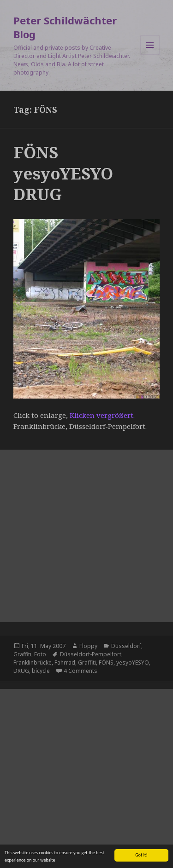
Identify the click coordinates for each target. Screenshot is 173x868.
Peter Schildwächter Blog (65, 27)
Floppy (88, 646)
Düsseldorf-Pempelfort (91, 654)
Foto (40, 654)
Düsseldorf (126, 646)
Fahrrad (65, 663)
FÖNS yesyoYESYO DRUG (63, 173)
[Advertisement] (86, 536)
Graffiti (22, 654)
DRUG (21, 671)
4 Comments (81, 671)
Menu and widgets (150, 55)
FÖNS (106, 663)
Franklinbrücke (33, 663)
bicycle (41, 671)
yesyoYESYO (133, 663)
